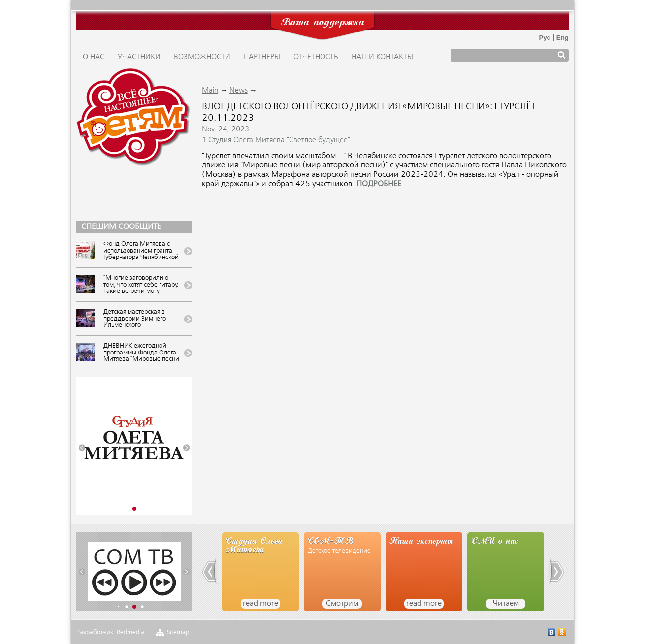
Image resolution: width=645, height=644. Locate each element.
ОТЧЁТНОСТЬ (316, 57)
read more (260, 604)
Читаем (506, 604)
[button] (82, 448)
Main (210, 91)
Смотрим (342, 604)
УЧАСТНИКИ (139, 57)
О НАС (94, 57)
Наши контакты (382, 57)
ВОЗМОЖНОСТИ (202, 57)
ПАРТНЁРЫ (262, 57)
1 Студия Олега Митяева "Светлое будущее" (276, 140)
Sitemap (178, 632)
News (239, 91)
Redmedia (130, 632)
